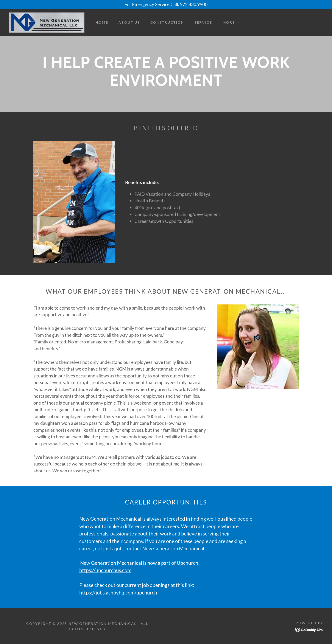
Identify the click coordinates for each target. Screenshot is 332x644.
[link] (47, 22)
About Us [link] (129, 22)
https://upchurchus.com (105, 570)
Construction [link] (167, 22)
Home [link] (102, 22)
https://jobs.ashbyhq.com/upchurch (118, 593)
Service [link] (203, 22)
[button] (230, 22)
